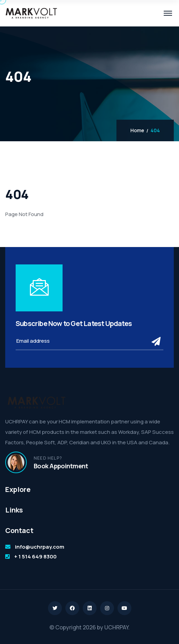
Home (137, 130)
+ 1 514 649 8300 (35, 556)
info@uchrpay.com (40, 547)
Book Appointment (61, 466)
